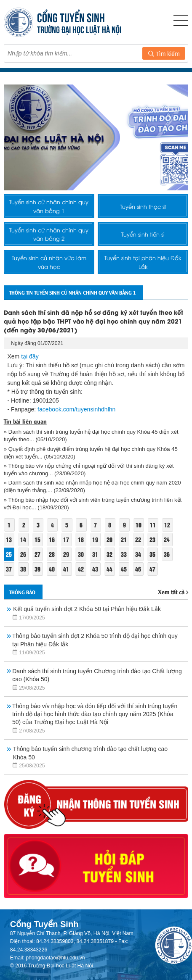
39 (37, 569)
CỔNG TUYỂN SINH (71, 17)
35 (152, 554)
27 (37, 554)
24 (167, 539)
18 (81, 539)
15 (37, 539)
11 (153, 525)
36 (167, 554)
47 (152, 569)
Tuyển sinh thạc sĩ (143, 206)
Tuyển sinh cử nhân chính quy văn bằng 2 (49, 234)
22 (138, 539)
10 (139, 525)
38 (23, 569)
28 (52, 554)
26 (23, 554)
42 (81, 569)
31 (95, 554)
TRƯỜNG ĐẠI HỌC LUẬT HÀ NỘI (79, 29)
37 (9, 569)
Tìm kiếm (164, 54)
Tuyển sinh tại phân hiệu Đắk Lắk (143, 262)
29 (66, 554)
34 (138, 554)
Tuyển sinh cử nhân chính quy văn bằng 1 (49, 206)
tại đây (30, 356)
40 (52, 569)
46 (138, 569)
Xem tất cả (173, 591)
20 (109, 539)
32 (109, 554)
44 (109, 569)
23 (152, 539)
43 (95, 569)
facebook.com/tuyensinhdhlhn (76, 409)
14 (23, 539)
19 (95, 539)
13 (9, 539)
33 (124, 554)
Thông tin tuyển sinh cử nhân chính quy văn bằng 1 (73, 292)
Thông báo (22, 592)
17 (66, 539)
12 (167, 525)
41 (66, 569)
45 (124, 569)
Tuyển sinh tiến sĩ (143, 234)
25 (9, 554)
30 (81, 554)
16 (52, 539)
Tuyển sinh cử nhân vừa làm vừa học (49, 262)
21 (124, 539)
